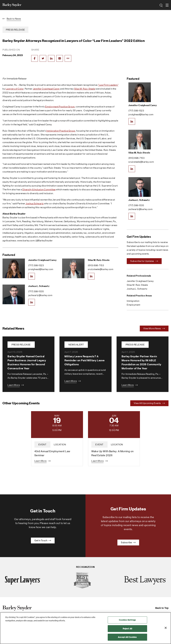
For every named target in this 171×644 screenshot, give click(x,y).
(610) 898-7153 (96, 265)
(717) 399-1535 (36, 291)
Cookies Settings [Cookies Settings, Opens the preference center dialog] (127, 620)
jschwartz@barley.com (40, 295)
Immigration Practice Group (61, 131)
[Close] (166, 628)
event (42, 445)
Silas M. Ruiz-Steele (85, 89)
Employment (133, 305)
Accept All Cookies (127, 637)
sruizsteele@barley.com (101, 269)
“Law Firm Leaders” (108, 85)
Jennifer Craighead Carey (46, 89)
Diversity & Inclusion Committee (39, 189)
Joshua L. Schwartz (39, 286)
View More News (154, 328)
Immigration (133, 301)
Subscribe (128, 542)
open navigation (167, 4)
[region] (85, 628)
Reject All (127, 629)
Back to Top (162, 608)
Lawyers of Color (15, 89)
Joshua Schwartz (35, 203)
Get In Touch (43, 540)
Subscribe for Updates (144, 261)
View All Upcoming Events (149, 403)
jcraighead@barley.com (41, 269)
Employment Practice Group (60, 107)
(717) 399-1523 (36, 265)
